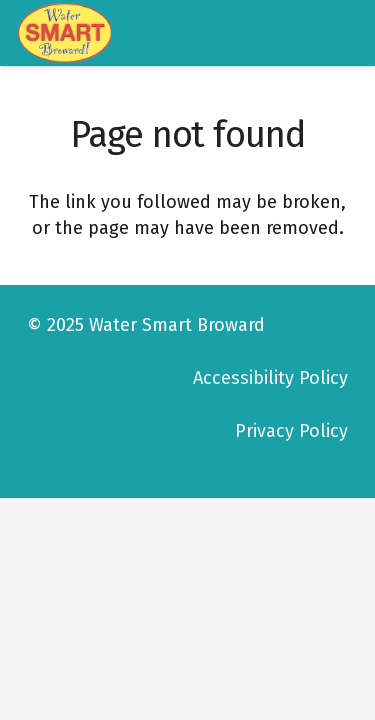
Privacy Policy (291, 431)
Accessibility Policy (270, 378)
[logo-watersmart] (65, 33)
